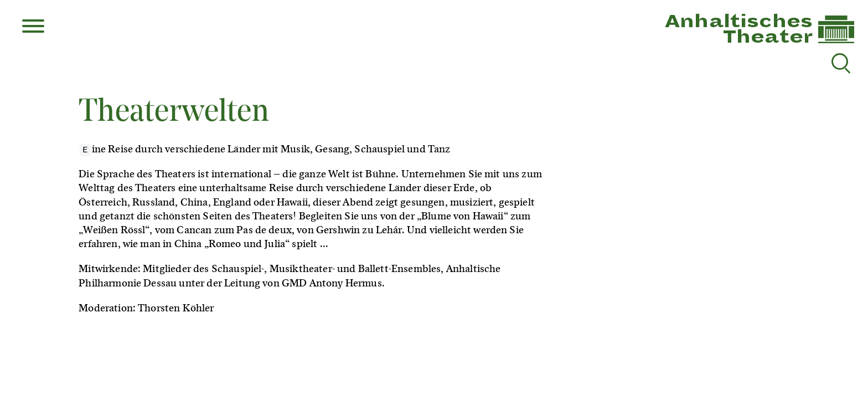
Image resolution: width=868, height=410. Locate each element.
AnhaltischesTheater (739, 29)
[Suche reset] (840, 61)
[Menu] (33, 27)
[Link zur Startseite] (836, 41)
